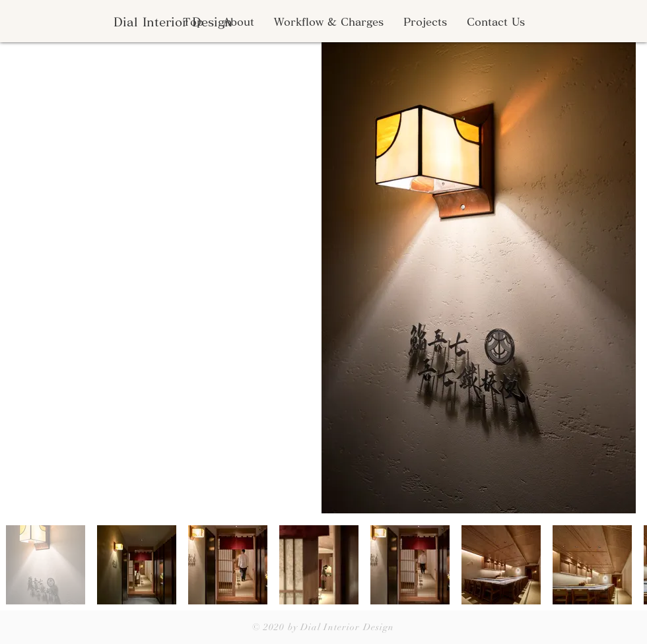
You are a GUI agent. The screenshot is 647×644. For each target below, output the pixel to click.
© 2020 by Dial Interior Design (323, 627)
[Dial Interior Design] (173, 22)
